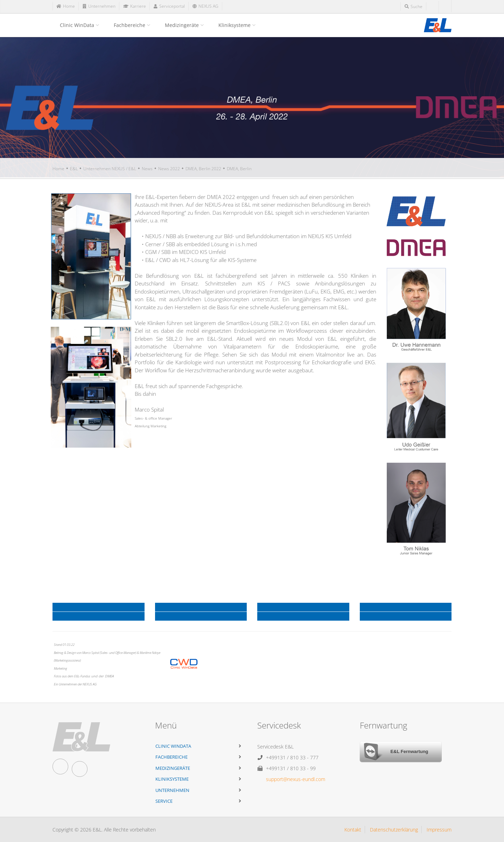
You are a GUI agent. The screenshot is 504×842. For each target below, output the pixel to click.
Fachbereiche (129, 25)
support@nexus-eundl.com (296, 779)
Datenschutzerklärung (394, 830)
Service (164, 801)
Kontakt (353, 830)
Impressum (439, 830)
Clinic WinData (77, 25)
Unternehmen (172, 790)
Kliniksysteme (234, 25)
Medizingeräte (182, 25)
